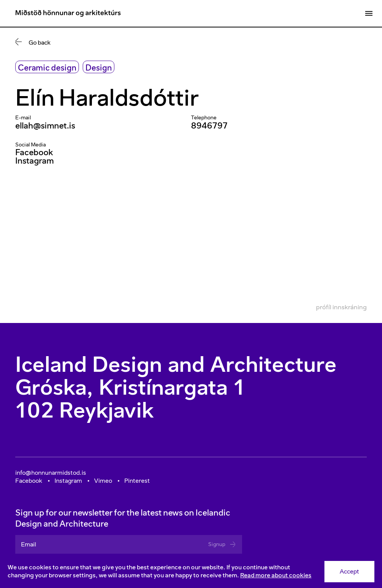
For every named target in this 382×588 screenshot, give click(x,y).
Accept (349, 571)
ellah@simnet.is (45, 126)
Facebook (34, 152)
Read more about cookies (276, 575)
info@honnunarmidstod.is (51, 473)
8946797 (209, 126)
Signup (222, 544)
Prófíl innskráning (341, 307)
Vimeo (103, 481)
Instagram (35, 161)
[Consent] (191, 572)
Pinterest (137, 481)
